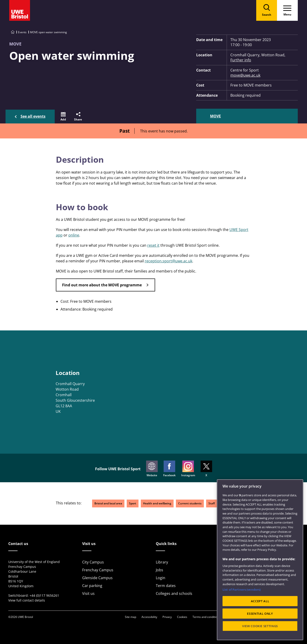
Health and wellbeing (157, 503)
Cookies (182, 617)
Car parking (92, 586)
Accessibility (149, 617)
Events (22, 32)
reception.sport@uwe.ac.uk (169, 261)
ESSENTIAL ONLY (260, 614)
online (74, 235)
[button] (63, 117)
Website (152, 469)
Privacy (167, 617)
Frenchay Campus (98, 570)
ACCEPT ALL (260, 601)
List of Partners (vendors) (242, 590)
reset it (153, 245)
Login (161, 578)
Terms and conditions (206, 617)
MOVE (215, 116)
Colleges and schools (174, 593)
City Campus (93, 562)
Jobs (160, 570)
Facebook (169, 469)
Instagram (188, 469)
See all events (33, 116)
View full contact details (27, 600)
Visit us (88, 593)
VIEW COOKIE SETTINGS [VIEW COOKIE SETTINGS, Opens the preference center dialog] (260, 626)
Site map (131, 617)
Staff (212, 503)
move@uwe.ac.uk (245, 75)
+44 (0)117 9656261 (44, 595)
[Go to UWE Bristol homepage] (13, 32)
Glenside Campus (97, 578)
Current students (190, 503)
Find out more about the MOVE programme (102, 285)
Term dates (166, 586)
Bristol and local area (108, 503)
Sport (133, 503)
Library (162, 562)
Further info (241, 60)
